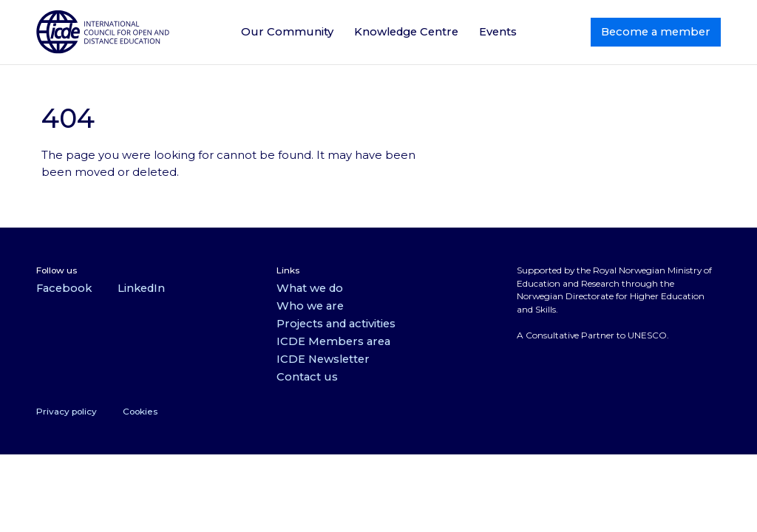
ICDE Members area (333, 341)
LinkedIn (141, 288)
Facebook (64, 288)
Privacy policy (67, 411)
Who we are (310, 306)
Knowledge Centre (406, 32)
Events (498, 32)
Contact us (307, 377)
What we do (310, 288)
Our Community (287, 32)
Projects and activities (336, 324)
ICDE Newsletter (323, 359)
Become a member (656, 32)
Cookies (140, 411)
